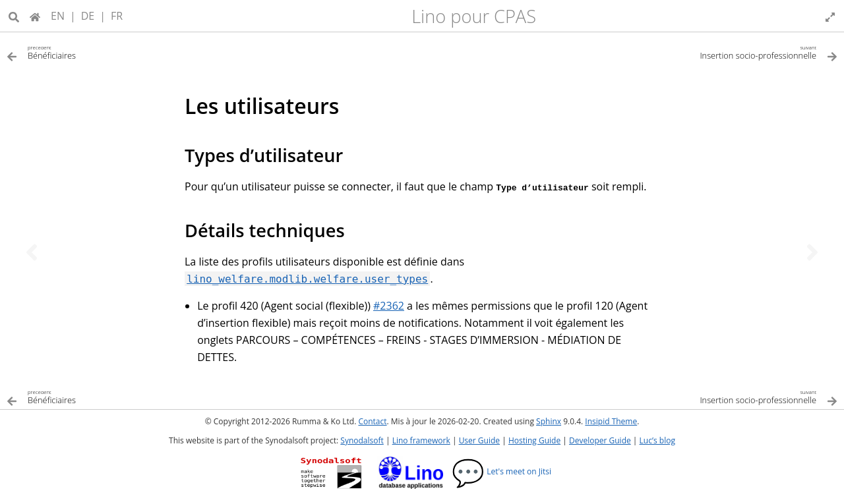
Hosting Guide (534, 440)
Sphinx (549, 421)
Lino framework (421, 440)
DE (88, 16)
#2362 (389, 306)
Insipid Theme (611, 421)
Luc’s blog (657, 440)
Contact (372, 421)
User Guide (479, 440)
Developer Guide (600, 440)
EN (58, 16)
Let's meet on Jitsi (501, 471)
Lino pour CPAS (474, 16)
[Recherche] (14, 16)
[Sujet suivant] (812, 252)
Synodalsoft (362, 440)
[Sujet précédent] (32, 252)
